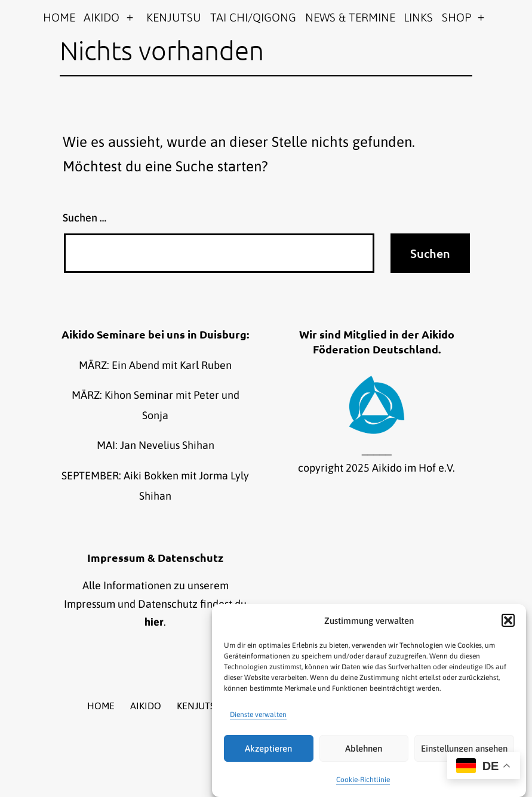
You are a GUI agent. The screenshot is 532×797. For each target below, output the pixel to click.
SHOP (456, 17)
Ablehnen (364, 748)
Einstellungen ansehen (464, 748)
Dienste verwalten (258, 715)
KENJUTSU (174, 17)
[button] (508, 620)
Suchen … (84, 218)
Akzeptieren (268, 748)
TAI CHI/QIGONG (253, 17)
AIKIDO (102, 17)
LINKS (418, 17)
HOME (59, 17)
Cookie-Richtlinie (363, 780)
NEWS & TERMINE (350, 17)
